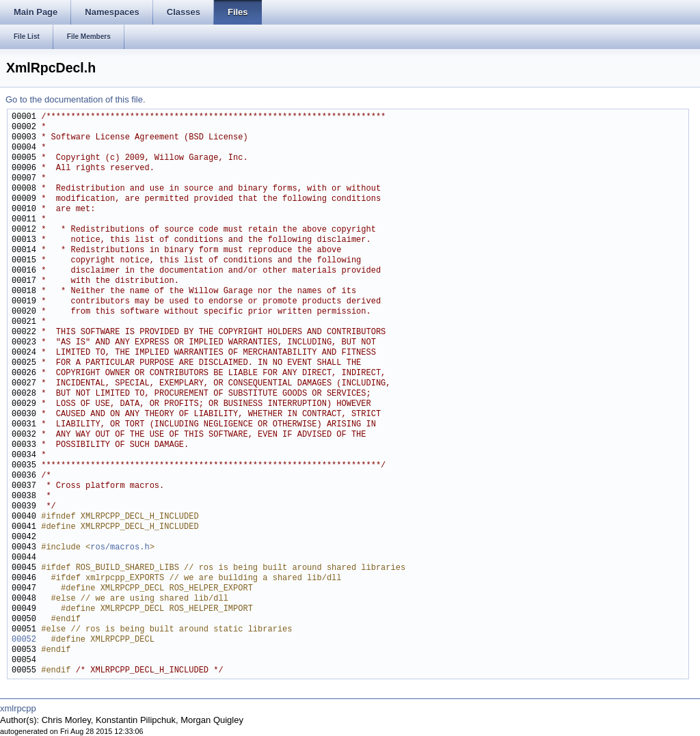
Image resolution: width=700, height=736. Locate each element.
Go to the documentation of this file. (76, 99)
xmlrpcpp (18, 708)
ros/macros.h (120, 548)
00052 (24, 640)
